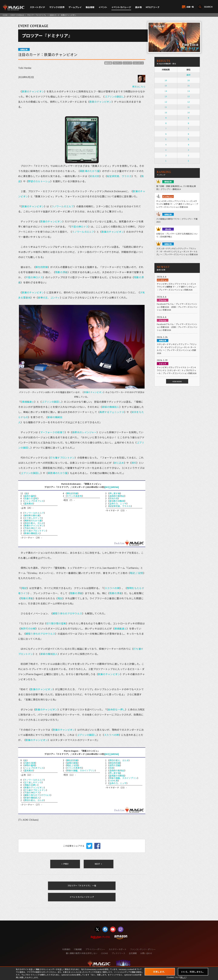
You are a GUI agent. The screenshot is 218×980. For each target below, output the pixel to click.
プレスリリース (118, 953)
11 (166, 107)
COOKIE (104, 953)
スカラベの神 (112, 588)
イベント (103, 7)
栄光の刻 (95, 176)
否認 (111, 768)
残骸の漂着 (61, 272)
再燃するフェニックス (112, 412)
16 (166, 80)
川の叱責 (113, 781)
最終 (188, 75)
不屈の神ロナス (80, 227)
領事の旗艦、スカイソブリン (81, 770)
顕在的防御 (42, 267)
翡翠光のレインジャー (84, 432)
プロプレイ (117, 63)
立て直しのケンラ (33, 518)
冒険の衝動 (72, 763)
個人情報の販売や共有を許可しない (82, 953)
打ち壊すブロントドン (62, 458)
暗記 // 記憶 (136, 573)
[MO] (107, 487)
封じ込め (119, 463)
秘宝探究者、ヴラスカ (119, 176)
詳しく (183, 977)
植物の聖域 (30, 765)
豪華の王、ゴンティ (49, 297)
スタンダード (138, 63)
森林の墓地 (30, 496)
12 (166, 102)
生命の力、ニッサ (118, 503)
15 (166, 86)
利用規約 (66, 949)
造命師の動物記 (117, 496)
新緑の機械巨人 (111, 407)
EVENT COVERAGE (17, 15)
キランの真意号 (74, 496)
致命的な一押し (116, 709)
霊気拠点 (29, 503)
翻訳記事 (108, 63)
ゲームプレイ (75, 7)
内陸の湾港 (30, 763)
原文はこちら (139, 87)
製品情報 (90, 7)
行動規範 (78, 949)
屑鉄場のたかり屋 (90, 171)
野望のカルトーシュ (39, 181)
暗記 (24, 588)
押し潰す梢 (115, 493)
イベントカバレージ (121, 7)
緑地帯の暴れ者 (32, 515)
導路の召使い (31, 785)
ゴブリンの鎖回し (114, 96)
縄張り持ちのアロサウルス (67, 613)
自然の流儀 (115, 765)
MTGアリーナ (153, 7)
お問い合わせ (146, 953)
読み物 (138, 7)
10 (166, 112)
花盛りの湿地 (31, 498)
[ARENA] (115, 487)
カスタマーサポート (118, 949)
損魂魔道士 (28, 402)
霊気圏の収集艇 (117, 501)
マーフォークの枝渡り (53, 432)
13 (166, 96)
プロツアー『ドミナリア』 (37, 15)
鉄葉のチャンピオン (33, 91)
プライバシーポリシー (95, 949)
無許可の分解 (28, 628)
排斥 (134, 463)
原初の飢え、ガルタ (34, 523)
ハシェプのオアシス (34, 501)
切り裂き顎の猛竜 (56, 623)
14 (166, 91)
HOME (5, 15)
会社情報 (133, 953)
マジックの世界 (57, 7)
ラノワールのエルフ (63, 206)
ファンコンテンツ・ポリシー (143, 949)
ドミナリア (127, 63)
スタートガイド (37, 7)
